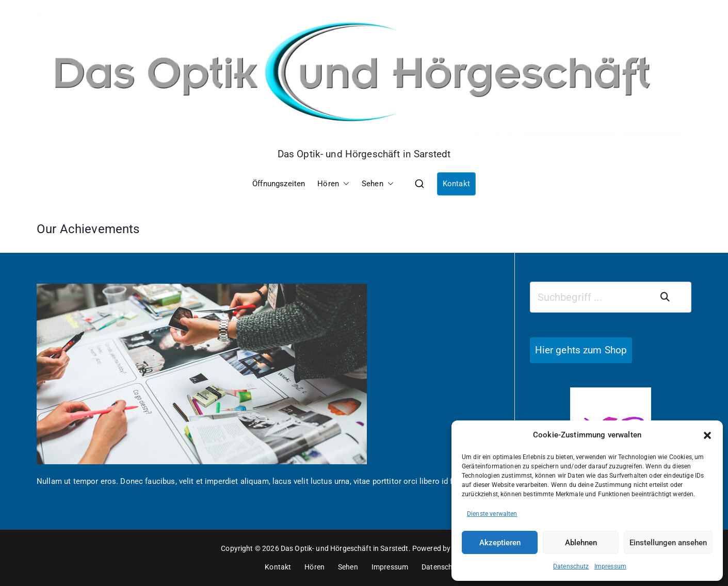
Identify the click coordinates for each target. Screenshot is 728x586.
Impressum (610, 566)
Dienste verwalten (492, 514)
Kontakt (456, 184)
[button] (707, 435)
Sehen (378, 184)
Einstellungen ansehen (668, 543)
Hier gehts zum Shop (581, 350)
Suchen (672, 297)
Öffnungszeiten (279, 184)
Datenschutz (571, 566)
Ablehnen (581, 543)
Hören (333, 184)
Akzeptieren (500, 543)
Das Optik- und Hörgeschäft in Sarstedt (364, 154)
